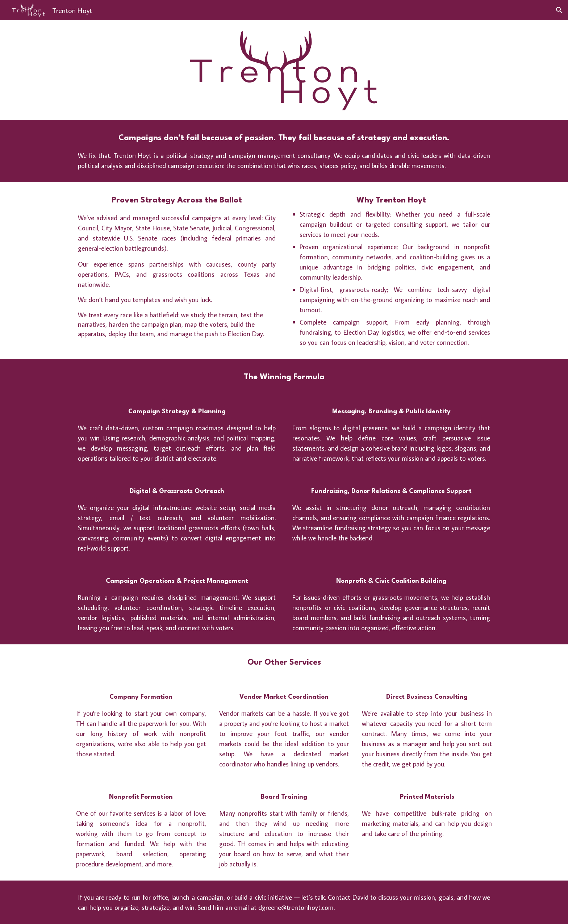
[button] (559, 10)
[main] (284, 151)
